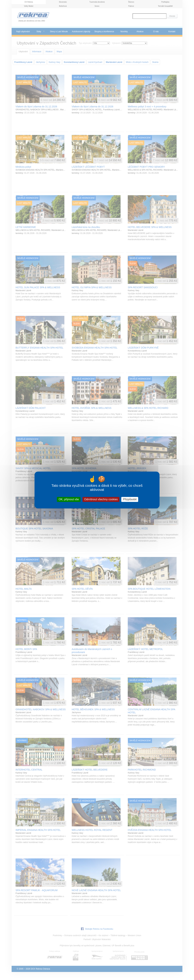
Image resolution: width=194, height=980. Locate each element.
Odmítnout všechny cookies (101, 499)
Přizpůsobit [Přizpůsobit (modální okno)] (130, 499)
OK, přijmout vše (69, 499)
